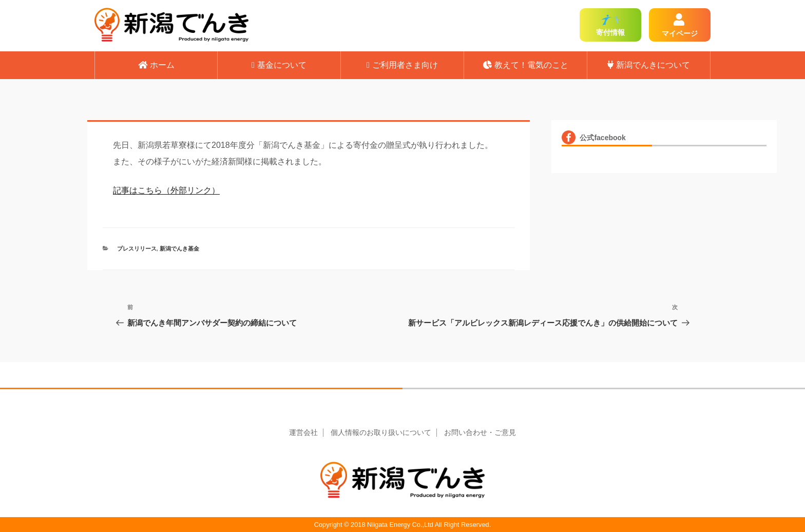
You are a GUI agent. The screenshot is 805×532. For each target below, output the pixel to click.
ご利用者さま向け (402, 65)
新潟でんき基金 (179, 249)
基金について (279, 65)
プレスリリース (137, 249)
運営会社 (303, 433)
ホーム (156, 65)
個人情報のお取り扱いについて (381, 433)
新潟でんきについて (649, 65)
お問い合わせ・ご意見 (480, 433)
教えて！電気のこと (526, 65)
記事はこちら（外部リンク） (166, 190)
